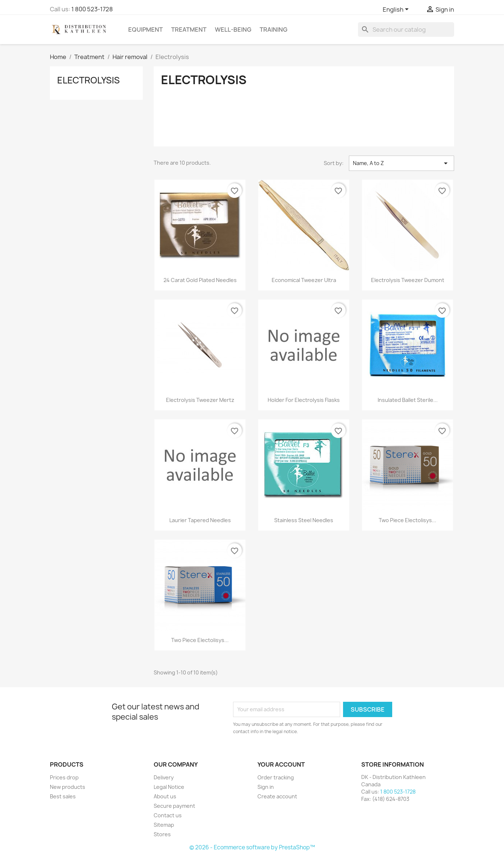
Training (273, 30)
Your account (281, 764)
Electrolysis (88, 80)
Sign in (266, 787)
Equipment (145, 30)
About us (165, 796)
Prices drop (64, 777)
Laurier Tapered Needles (200, 520)
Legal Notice (169, 787)
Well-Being (233, 30)
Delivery (164, 777)
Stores (162, 834)
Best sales (63, 796)
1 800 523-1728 (92, 9)
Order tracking (276, 777)
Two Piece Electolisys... (407, 520)
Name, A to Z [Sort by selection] (401, 163)
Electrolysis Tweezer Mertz (200, 400)
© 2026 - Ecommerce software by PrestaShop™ (252, 847)
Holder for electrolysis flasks (304, 400)
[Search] (406, 30)
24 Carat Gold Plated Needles (200, 280)
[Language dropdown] (397, 10)
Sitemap (164, 825)
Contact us (168, 815)
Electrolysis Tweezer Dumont (408, 280)
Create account (277, 796)
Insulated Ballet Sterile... (408, 400)
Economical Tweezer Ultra (304, 280)
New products (68, 787)
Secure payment (174, 806)
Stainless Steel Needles (304, 520)
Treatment (189, 30)
